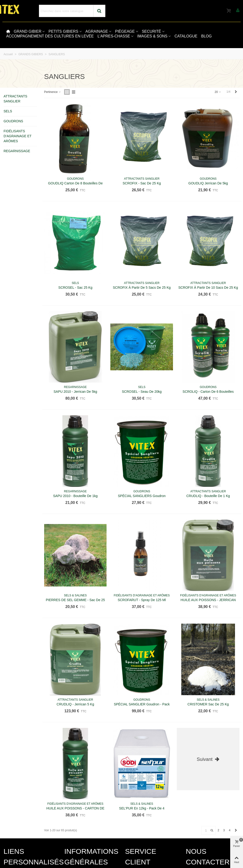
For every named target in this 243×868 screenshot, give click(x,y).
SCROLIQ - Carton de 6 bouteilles (208, 392)
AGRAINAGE (97, 31)
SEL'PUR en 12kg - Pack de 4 (142, 808)
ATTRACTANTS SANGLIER (15, 99)
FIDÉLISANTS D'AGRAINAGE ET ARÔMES (18, 136)
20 (218, 92)
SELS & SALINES (75, 595)
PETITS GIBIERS (63, 31)
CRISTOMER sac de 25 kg (208, 704)
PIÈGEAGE (125, 31)
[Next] (236, 92)
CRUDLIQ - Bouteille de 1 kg (208, 496)
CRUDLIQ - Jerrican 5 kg (75, 704)
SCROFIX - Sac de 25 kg (142, 183)
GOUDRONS (13, 121)
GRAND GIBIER (28, 31)
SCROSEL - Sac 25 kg (75, 288)
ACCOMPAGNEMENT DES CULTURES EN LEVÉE (50, 36)
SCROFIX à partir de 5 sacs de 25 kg (142, 288)
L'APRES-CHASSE (114, 36)
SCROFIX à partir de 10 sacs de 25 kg (208, 288)
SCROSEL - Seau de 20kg (142, 392)
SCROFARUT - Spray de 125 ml (142, 600)
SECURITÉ (152, 31)
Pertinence (53, 92)
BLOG (206, 36)
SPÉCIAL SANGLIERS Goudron (142, 496)
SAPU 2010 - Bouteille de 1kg (75, 496)
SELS (8, 111)
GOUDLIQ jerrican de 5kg (208, 183)
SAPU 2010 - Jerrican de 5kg (75, 392)
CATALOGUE (186, 36)
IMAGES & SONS (152, 36)
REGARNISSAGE (17, 151)
